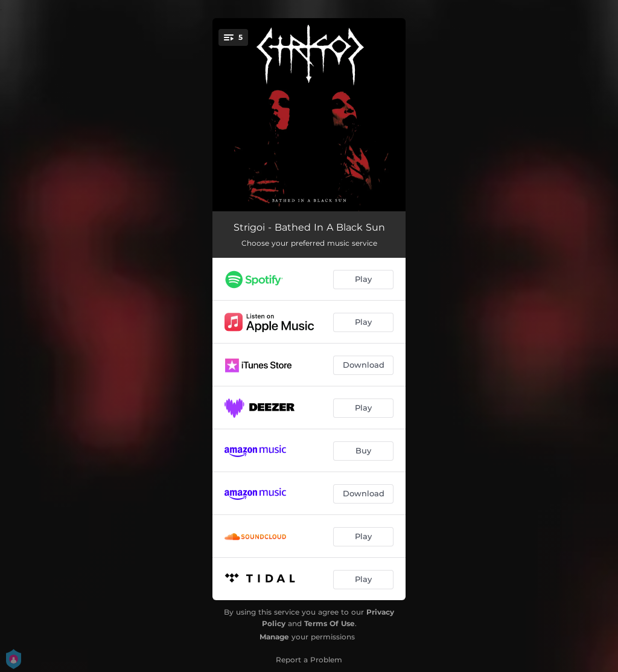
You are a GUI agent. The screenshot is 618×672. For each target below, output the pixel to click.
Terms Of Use (330, 623)
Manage (274, 637)
